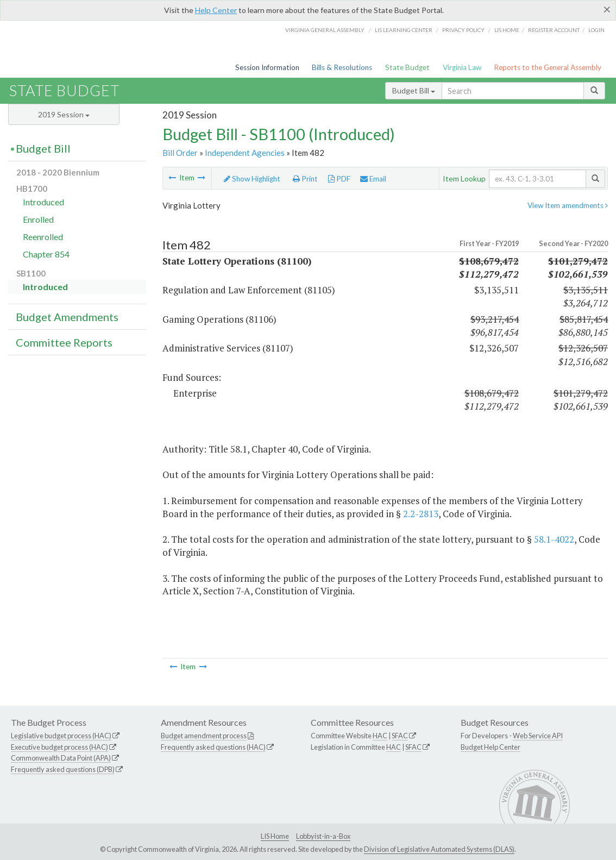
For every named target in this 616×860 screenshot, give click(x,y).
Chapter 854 (46, 254)
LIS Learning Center (404, 30)
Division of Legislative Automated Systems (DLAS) (439, 849)
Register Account (554, 30)
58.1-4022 (554, 539)
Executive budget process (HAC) (59, 747)
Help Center (216, 10)
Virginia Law (462, 67)
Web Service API (538, 736)
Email (373, 179)
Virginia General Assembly (325, 30)
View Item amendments (568, 205)
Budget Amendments (67, 317)
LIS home (507, 30)
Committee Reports (64, 342)
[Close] (607, 9)
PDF (339, 179)
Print (305, 179)
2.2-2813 (421, 514)
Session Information (267, 67)
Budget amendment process (204, 736)
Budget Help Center (491, 747)
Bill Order (180, 153)
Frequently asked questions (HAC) (213, 747)
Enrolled (38, 219)
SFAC (400, 736)
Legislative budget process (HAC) (61, 736)
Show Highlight (252, 179)
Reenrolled (43, 237)
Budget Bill (414, 90)
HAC (380, 736)
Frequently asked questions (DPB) (63, 769)
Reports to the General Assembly (548, 67)
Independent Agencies (245, 153)
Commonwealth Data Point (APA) (61, 758)
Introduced (43, 202)
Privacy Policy (463, 30)
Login (596, 30)
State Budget (407, 67)
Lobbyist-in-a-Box (323, 836)
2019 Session (64, 114)
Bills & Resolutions (342, 67)
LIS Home (275, 836)
